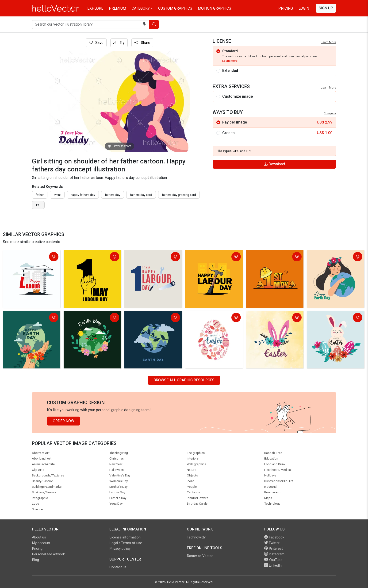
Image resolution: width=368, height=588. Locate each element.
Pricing (286, 8)
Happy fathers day (83, 195)
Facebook (274, 537)
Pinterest (274, 549)
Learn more (230, 61)
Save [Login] (96, 43)
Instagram (274, 554)
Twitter (272, 543)
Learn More (328, 42)
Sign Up (326, 8)
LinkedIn (273, 565)
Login (304, 8)
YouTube (273, 560)
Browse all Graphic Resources (184, 380)
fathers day (113, 195)
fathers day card (141, 195)
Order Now (63, 421)
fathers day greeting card (179, 195)
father (40, 195)
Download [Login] (274, 164)
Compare (330, 113)
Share (142, 43)
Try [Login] (119, 43)
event (57, 195)
